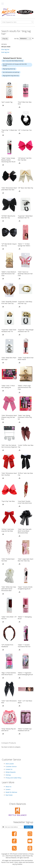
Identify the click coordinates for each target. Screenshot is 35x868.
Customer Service (11, 766)
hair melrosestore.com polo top (11, 72)
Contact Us (9, 769)
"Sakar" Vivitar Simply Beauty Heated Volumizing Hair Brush (8, 160)
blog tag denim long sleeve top (11, 76)
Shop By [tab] (5, 39)
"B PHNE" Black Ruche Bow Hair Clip (8, 217)
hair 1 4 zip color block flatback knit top (13, 61)
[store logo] (17, 12)
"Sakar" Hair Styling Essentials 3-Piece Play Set (25, 417)
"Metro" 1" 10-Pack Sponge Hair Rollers (24, 245)
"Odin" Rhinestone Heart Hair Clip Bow (9, 474)
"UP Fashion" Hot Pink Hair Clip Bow (25, 159)
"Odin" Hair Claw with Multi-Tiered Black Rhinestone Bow (25, 531)
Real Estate (9, 795)
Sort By (16, 38)
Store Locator (10, 764)
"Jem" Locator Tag (7, 102)
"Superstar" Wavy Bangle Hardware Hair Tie (26, 331)
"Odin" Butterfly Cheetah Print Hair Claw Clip (9, 303)
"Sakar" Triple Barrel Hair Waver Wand (26, 359)
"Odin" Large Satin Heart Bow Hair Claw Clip (26, 560)
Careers (8, 789)
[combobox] (17, 22)
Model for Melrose (11, 792)
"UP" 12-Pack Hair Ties (25, 130)
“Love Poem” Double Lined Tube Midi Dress (25, 502)
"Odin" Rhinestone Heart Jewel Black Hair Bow (9, 189)
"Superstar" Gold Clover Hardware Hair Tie (9, 331)
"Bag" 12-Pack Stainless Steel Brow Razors (9, 674)
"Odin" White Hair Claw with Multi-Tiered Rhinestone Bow (9, 589)
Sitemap (8, 775)
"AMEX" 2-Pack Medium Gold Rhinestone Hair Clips (9, 274)
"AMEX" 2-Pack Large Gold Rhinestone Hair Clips (24, 387)
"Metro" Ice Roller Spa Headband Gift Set (25, 730)
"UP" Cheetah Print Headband (7, 646)
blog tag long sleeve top (9, 69)
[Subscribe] (29, 827)
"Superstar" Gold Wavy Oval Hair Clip (25, 303)
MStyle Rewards (11, 772)
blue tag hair (5, 49)
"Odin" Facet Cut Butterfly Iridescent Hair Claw (25, 274)
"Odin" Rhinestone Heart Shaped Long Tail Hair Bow (9, 417)
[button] (3, 105)
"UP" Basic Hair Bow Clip (25, 188)
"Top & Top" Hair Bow (8, 501)
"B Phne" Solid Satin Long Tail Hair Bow (8, 530)
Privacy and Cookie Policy (13, 778)
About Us (8, 787)
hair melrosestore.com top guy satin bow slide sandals (15, 65)
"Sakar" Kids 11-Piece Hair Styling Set (8, 387)
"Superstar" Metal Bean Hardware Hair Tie (25, 217)
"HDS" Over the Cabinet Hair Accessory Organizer (9, 446)
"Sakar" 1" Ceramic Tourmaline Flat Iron (24, 646)
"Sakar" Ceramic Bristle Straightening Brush (25, 588)
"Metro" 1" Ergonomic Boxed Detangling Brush (25, 674)
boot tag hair (5, 52)
